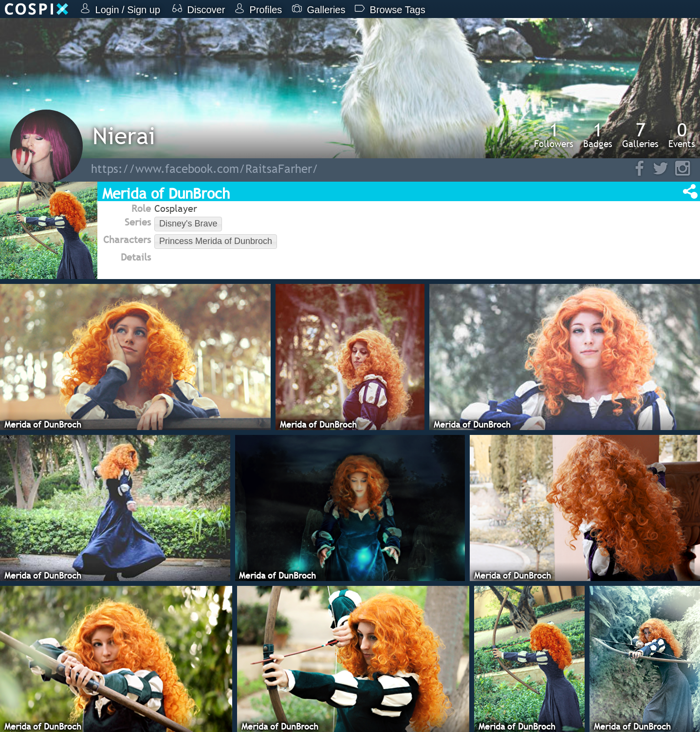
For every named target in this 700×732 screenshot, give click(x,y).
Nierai (124, 136)
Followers (554, 135)
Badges (598, 135)
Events (682, 135)
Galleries (640, 135)
